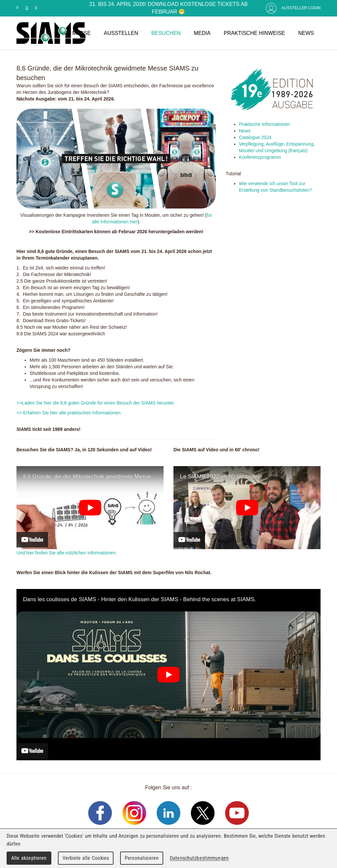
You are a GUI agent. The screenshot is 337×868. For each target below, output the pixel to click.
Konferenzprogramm (261, 157)
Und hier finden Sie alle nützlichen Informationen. (67, 553)
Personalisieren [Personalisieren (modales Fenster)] (142, 858)
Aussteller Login (301, 8)
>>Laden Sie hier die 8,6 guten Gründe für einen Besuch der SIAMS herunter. (96, 403)
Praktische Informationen (264, 124)
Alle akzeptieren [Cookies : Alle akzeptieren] (29, 858)
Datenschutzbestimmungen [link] (199, 858)
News (245, 131)
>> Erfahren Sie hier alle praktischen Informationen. (69, 413)
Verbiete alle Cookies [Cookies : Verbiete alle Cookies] (86, 858)
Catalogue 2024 (255, 137)
